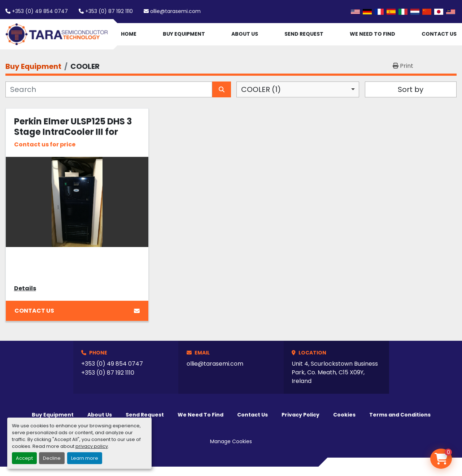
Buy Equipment (184, 34)
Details (25, 288)
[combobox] (298, 89)
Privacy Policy (300, 415)
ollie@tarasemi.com (175, 11)
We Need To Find (372, 34)
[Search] (109, 89)
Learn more (85, 458)
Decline (52, 458)
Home (129, 34)
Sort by (411, 89)
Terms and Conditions (400, 415)
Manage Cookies (231, 441)
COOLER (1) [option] (261, 89)
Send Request (304, 34)
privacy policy (92, 446)
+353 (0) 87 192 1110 (109, 11)
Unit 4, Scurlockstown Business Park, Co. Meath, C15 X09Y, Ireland (335, 372)
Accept (24, 458)
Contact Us (439, 34)
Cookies (344, 415)
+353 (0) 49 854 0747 (40, 11)
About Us (245, 34)
